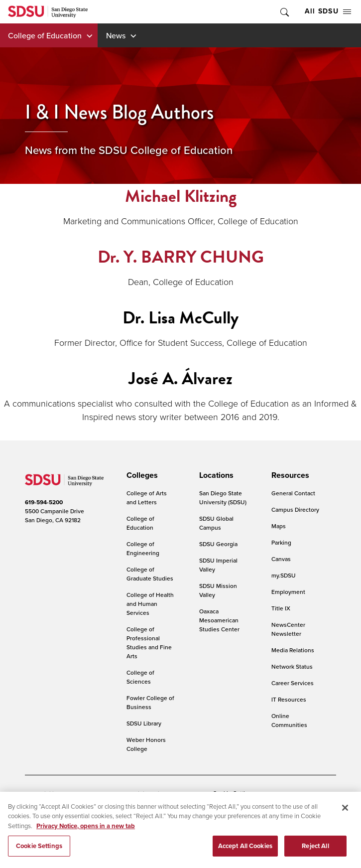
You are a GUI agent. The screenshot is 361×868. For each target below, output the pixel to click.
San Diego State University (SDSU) (223, 498)
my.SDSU (284, 575)
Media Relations (293, 650)
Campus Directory (295, 509)
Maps (279, 526)
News (116, 35)
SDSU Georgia (218, 544)
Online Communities (289, 720)
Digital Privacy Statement (167, 794)
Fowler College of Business (150, 702)
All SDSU (328, 11)
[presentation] (141, 475)
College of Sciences (140, 677)
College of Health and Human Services (150, 604)
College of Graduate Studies (150, 574)
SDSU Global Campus (216, 523)
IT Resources (289, 699)
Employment (288, 592)
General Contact (293, 493)
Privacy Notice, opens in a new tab (86, 833)
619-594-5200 (44, 502)
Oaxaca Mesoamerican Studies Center (219, 620)
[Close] (345, 815)
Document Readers (96, 794)
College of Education (45, 35)
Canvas (281, 559)
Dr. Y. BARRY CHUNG (181, 257)
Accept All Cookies (245, 853)
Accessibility (42, 794)
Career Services (293, 683)
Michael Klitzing (181, 196)
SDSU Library (144, 723)
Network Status (292, 666)
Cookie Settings (234, 794)
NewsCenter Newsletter (288, 629)
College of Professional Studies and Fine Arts (149, 643)
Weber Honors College (146, 744)
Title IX (281, 608)
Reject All (315, 853)
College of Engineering (143, 548)
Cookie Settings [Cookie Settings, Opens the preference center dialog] (39, 853)
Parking (281, 542)
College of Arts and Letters (147, 498)
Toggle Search (284, 12)
